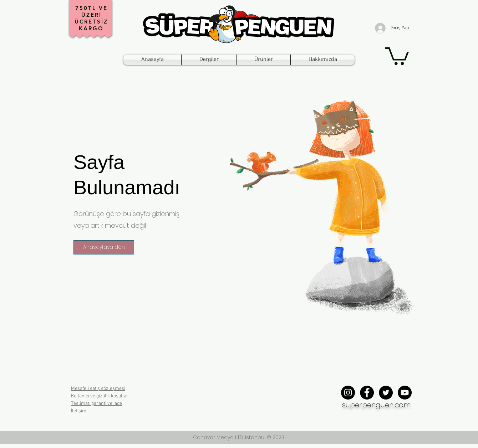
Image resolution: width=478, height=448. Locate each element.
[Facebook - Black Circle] (367, 393)
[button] (397, 55)
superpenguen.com (376, 405)
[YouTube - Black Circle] (405, 393)
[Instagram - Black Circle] (348, 393)
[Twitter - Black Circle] (386, 393)
